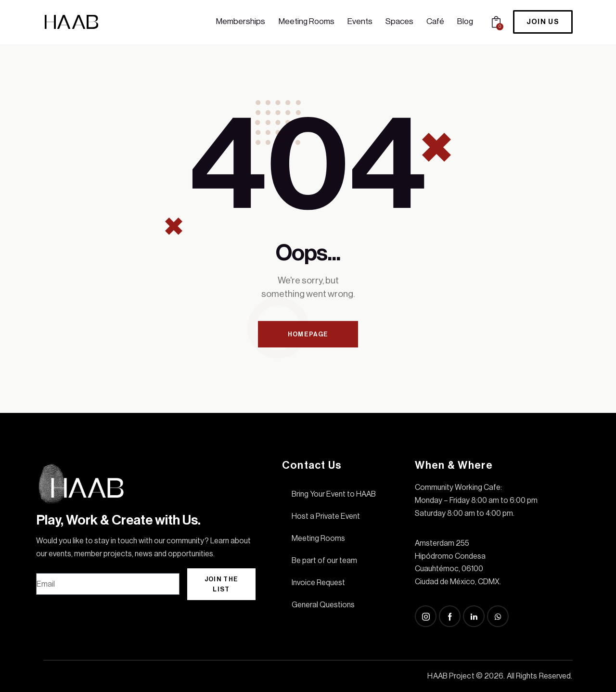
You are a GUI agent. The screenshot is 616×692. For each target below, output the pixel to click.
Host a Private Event (326, 516)
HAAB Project (451, 676)
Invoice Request (318, 583)
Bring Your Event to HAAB (334, 494)
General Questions (323, 605)
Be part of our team (324, 561)
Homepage (308, 334)
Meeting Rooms (318, 538)
